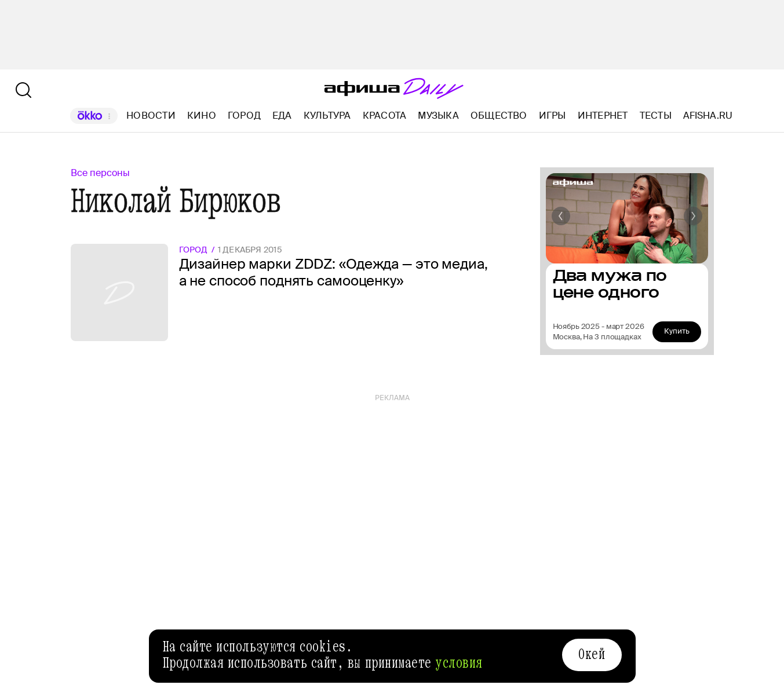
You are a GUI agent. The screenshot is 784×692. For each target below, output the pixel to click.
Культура (327, 116)
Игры (553, 116)
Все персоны (100, 173)
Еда (282, 116)
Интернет (603, 116)
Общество (499, 116)
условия (459, 663)
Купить (677, 331)
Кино (202, 116)
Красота (385, 116)
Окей (592, 654)
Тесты (656, 116)
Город (244, 116)
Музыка (438, 116)
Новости (151, 116)
